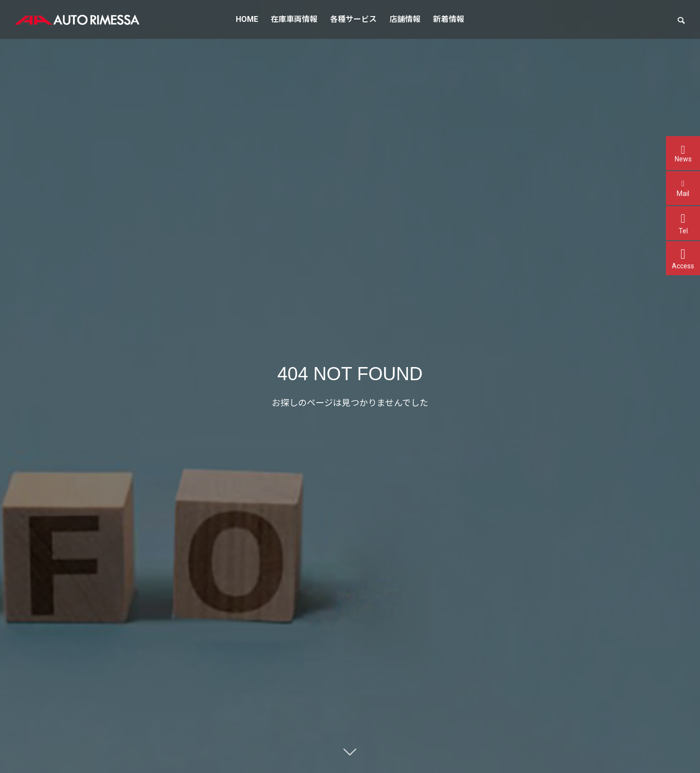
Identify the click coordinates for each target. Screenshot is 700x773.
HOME (247, 19)
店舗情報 (405, 19)
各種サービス (353, 19)
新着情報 (449, 19)
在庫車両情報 (294, 19)
